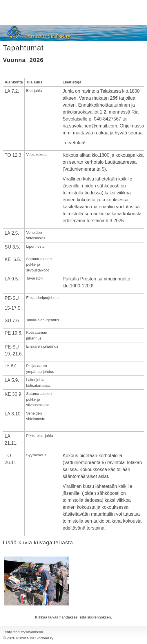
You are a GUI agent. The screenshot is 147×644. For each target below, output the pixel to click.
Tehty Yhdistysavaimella (23, 632)
